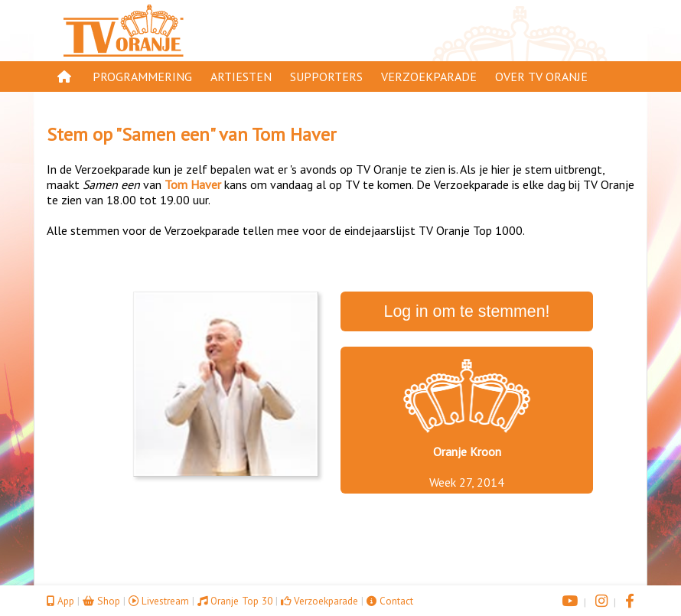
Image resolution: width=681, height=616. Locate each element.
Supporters (326, 77)
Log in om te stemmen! (467, 311)
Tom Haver (294, 134)
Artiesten (241, 77)
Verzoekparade (429, 77)
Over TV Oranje (541, 77)
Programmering (142, 77)
